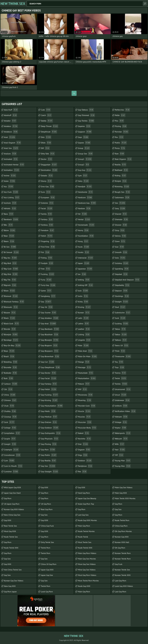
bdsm (10, 230)
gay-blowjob (50, 340)
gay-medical (49, 417)
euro (46, 192)
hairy (83, 181)
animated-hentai (14, 165)
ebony (46, 181)
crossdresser (12, 455)
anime (10, 176)
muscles (84, 417)
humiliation (86, 236)
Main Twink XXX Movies (125, 498)
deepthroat (49, 132)
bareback (11, 219)
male (83, 345)
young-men (123, 466)
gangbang (48, 296)
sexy (120, 208)
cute (46, 110)
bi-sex (10, 247)
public (121, 143)
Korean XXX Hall (122, 542)
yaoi (120, 450)
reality (121, 165)
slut (120, 247)
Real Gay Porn (47, 509)
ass (9, 186)
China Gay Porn (121, 526)
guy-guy (85, 170)
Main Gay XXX (121, 493)
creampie (11, 450)
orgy (83, 455)
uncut (121, 395)
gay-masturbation (52, 406)
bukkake (11, 373)
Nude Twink (83, 537)
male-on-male (88, 356)
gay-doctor (49, 373)
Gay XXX (8, 520)
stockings (122, 296)
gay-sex (48, 466)
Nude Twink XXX (11, 548)
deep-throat (50, 126)
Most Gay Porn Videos (87, 575)
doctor (47, 159)
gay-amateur (50, 318)
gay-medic (48, 411)
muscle (84, 411)
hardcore (85, 197)
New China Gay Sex (12, 515)
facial (47, 208)
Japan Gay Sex (47, 575)
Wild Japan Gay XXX (12, 487)
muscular (85, 422)
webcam (121, 439)
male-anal (85, 351)
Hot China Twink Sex (13, 570)
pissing (121, 126)
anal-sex (11, 148)
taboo (120, 329)
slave (120, 241)
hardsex (84, 208)
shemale (122, 219)
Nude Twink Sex (11, 537)
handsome (85, 192)
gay (46, 302)
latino (84, 323)
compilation (12, 433)
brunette (11, 367)
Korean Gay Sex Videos (14, 581)
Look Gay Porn (47, 592)
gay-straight (50, 471)
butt (9, 378)
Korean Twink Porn (123, 553)
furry (46, 280)
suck (120, 318)
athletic (10, 208)
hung (83, 241)
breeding (11, 362)
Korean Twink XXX (123, 575)
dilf (45, 148)
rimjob (121, 181)
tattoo (121, 334)
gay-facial (49, 378)
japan (84, 263)
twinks (121, 384)
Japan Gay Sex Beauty (87, 498)
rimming (122, 186)
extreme (47, 203)
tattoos (121, 340)
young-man (123, 461)
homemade (86, 225)
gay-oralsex (49, 422)
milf (83, 389)
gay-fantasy (49, 384)
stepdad (121, 274)
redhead (122, 170)
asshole (10, 203)
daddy (47, 121)
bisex (10, 291)
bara (9, 214)
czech (46, 115)
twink (121, 378)
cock (9, 422)
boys (9, 351)
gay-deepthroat (50, 367)
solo (120, 258)
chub (9, 406)
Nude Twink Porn (122, 520)
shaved (121, 214)
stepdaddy (122, 285)
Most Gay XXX (10, 531)
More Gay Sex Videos (87, 564)
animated (11, 159)
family (47, 214)
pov (119, 137)
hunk (84, 247)
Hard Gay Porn (84, 493)
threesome (123, 356)
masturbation (87, 378)
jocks (83, 296)
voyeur (121, 428)
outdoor (85, 461)
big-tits (10, 280)
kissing (84, 307)
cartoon (11, 384)
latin (83, 318)
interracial (86, 258)
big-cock (11, 269)
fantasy (47, 219)
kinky (83, 302)
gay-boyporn (49, 345)
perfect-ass (122, 110)
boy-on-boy (12, 345)
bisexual (11, 296)
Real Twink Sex (10, 526)
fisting (47, 258)
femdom (48, 230)
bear (9, 236)
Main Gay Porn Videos (87, 553)
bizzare (10, 313)
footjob (47, 263)
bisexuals (11, 307)
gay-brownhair (50, 356)
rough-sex (123, 192)
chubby (10, 411)
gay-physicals (50, 439)
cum (9, 461)
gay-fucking (50, 395)
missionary (85, 395)
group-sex (85, 154)
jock (83, 291)
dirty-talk (48, 154)
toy (119, 362)
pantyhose (85, 466)
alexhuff (11, 115)
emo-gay (48, 186)
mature (84, 384)
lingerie (84, 340)
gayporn (85, 132)
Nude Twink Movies (86, 531)
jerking (84, 280)
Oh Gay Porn (120, 548)
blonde (10, 329)
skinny (121, 236)
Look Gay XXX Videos (124, 586)
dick (46, 137)
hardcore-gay (87, 203)
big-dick (11, 274)
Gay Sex (7, 559)
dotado (47, 176)
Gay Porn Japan (10, 592)
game (46, 291)
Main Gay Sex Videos (124, 487)
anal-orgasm (13, 143)
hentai (84, 219)
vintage (121, 422)
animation (12, 170)
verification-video (125, 411)
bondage (11, 340)
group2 (84, 165)
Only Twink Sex (47, 542)
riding (121, 176)
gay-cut (48, 362)
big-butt (10, 263)
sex (120, 203)
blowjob (11, 334)
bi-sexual (11, 252)
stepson (121, 291)
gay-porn (48, 450)
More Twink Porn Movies (88, 581)
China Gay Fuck (47, 526)
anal (10, 137)
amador (10, 121)
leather (84, 329)
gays (83, 137)
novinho (85, 439)
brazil (9, 356)
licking (84, 334)
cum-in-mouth (13, 466)
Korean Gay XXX (122, 537)
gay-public (49, 455)
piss (119, 121)
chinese (10, 400)
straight (122, 302)
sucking (122, 323)
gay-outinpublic (51, 433)
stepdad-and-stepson (127, 280)
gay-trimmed (86, 115)
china (10, 395)
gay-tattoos (86, 110)
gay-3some (49, 313)
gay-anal (49, 323)
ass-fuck (11, 192)
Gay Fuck (119, 564)
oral (83, 444)
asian (10, 181)
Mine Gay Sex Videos (87, 570)
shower (121, 225)
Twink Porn (46, 548)
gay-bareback (50, 329)
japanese (85, 269)
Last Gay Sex (83, 515)
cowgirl (10, 444)
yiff (119, 455)
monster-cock (87, 406)
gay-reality (49, 461)
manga (84, 362)
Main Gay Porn (84, 526)
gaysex (84, 143)
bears (9, 241)
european (48, 197)
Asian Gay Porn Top (86, 504)
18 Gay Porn (46, 504)
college (10, 428)
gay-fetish (49, 389)
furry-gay (48, 285)
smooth (121, 252)
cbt (8, 389)
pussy (120, 148)
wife (120, 444)
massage (85, 367)
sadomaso (122, 197)
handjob (85, 186)
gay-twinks (86, 121)
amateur (11, 126)
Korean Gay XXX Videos (14, 509)
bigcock (10, 285)
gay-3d (47, 307)
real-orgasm (123, 159)
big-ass (11, 258)
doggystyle (49, 165)
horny (83, 230)
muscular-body (87, 428)
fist (45, 252)
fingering (48, 241)
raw (120, 154)
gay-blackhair (50, 334)
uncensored (123, 389)
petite (120, 115)
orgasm (84, 450)
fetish (47, 236)
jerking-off (86, 285)
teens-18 (122, 345)
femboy (47, 225)
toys (120, 367)
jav (82, 274)
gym (83, 176)
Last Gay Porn (121, 581)
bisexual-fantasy (14, 302)
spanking (122, 269)
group (84, 148)
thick (120, 351)
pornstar (122, 132)
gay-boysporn (50, 351)
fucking (48, 274)
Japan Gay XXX (47, 570)
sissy (120, 230)
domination (49, 170)
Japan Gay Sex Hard (12, 493)
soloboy (122, 263)
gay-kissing (49, 400)
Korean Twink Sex (122, 570)
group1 (85, 159)
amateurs (11, 132)
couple (10, 439)
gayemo (84, 126)
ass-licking (12, 197)
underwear (122, 400)
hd (83, 214)
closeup (10, 417)
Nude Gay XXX (84, 586)
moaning (85, 400)
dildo (46, 143)
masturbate (86, 373)
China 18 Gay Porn (49, 564)
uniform (121, 406)
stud (120, 307)
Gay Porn (8, 498)
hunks (84, 252)
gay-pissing (49, 444)
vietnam (121, 417)
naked (84, 433)
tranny (121, 373)
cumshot (11, 471)
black (10, 318)
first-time (48, 247)
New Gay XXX (10, 586)
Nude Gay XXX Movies (87, 520)
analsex (10, 154)
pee (82, 471)
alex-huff (11, 110)
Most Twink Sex (85, 542)
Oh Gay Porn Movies (123, 531)
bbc (8, 225)
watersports (123, 433)
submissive (123, 313)
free (46, 269)
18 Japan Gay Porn (12, 504)
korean (84, 313)
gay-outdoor (50, 428)
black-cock (12, 323)
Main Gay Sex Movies (87, 559)
